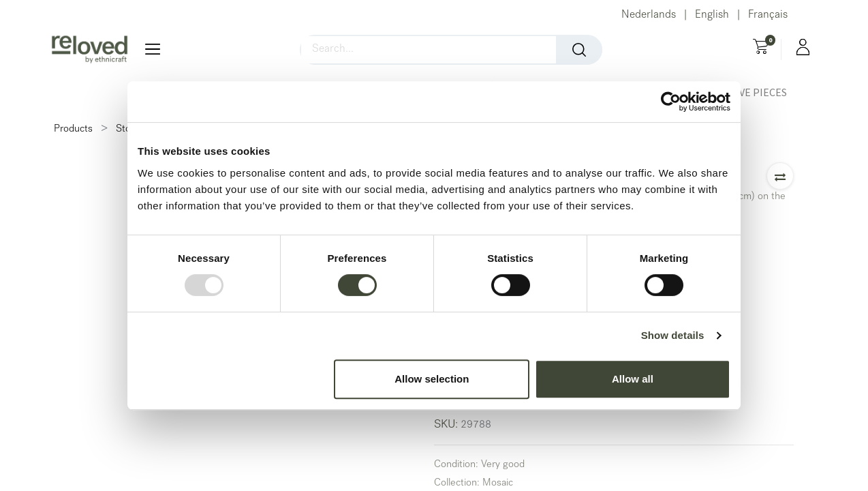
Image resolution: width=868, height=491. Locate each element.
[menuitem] (748, 92)
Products (73, 130)
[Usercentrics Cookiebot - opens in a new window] (671, 102)
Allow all (633, 379)
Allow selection (432, 379)
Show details (673, 335)
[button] (780, 176)
